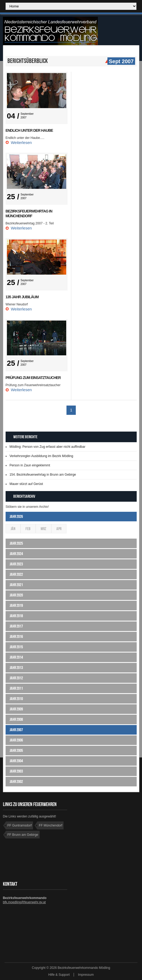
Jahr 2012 (16, 678)
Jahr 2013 (16, 668)
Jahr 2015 (16, 647)
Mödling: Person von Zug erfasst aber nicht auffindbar (47, 447)
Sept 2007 (120, 62)
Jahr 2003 (16, 771)
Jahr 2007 (16, 730)
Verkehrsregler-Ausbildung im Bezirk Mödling (41, 456)
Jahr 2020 (16, 595)
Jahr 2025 (16, 543)
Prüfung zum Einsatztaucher (33, 378)
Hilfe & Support (59, 975)
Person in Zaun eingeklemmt (30, 465)
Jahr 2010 (16, 699)
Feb (28, 529)
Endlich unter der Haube (29, 130)
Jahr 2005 (16, 750)
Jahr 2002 (16, 781)
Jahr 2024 (16, 554)
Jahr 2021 (16, 585)
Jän (13, 529)
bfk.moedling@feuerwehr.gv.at (24, 902)
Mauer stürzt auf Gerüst (26, 484)
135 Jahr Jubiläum (22, 297)
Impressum (86, 975)
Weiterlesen (21, 142)
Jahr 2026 (16, 516)
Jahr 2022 (16, 574)
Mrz (43, 529)
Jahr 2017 (16, 626)
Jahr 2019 (16, 605)
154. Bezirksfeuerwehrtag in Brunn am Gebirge (43, 475)
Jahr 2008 (16, 719)
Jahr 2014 (16, 657)
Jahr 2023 (16, 564)
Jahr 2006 (16, 740)
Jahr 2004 (16, 761)
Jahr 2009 (16, 709)
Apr (59, 529)
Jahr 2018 (16, 616)
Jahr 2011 (16, 688)
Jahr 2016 (16, 636)
